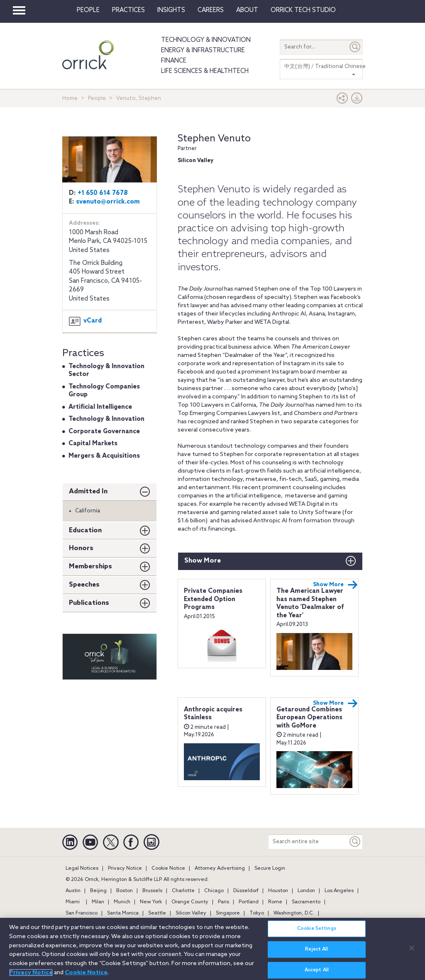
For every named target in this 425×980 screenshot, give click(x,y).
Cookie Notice (168, 868)
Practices (128, 10)
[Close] (412, 951)
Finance (174, 61)
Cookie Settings (317, 931)
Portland (249, 902)
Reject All (316, 952)
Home (70, 98)
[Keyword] (355, 842)
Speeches (84, 585)
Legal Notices (82, 868)
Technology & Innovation (206, 40)
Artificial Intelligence (100, 407)
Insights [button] (171, 10)
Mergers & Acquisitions (104, 456)
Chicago (214, 891)
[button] (342, 100)
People (88, 10)
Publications (89, 603)
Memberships (90, 566)
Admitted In (88, 491)
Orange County (190, 902)
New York (151, 902)
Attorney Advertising (220, 868)
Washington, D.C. (294, 913)
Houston (278, 891)
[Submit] (355, 47)
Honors (81, 548)
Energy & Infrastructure (203, 51)
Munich (122, 902)
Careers (211, 10)
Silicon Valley (191, 913)
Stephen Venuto (214, 139)
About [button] (247, 10)
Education (85, 530)
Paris (223, 902)
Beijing (98, 891)
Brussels (152, 891)
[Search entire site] (308, 842)
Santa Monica (123, 913)
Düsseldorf (246, 891)
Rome (275, 902)
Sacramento (306, 902)
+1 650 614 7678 (103, 193)
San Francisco (82, 913)
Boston (125, 891)
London (306, 891)
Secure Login (270, 868)
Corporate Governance (104, 432)
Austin (73, 891)
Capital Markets (93, 444)
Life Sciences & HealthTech (205, 71)
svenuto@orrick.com (108, 202)
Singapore (228, 913)
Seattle (157, 913)
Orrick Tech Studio (303, 10)
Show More (203, 561)
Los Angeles (339, 891)
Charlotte (183, 891)
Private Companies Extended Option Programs (213, 599)
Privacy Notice (125, 868)
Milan (98, 902)
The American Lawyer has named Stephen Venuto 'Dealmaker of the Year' (310, 603)
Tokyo (257, 913)
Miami (73, 902)
